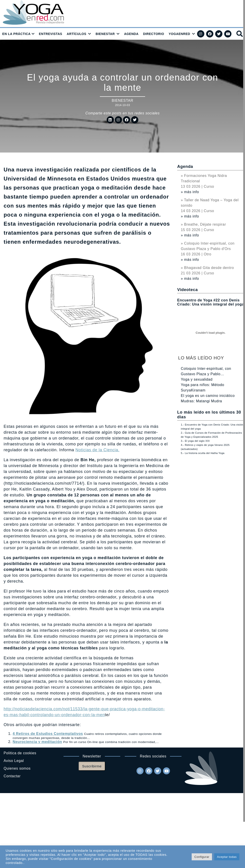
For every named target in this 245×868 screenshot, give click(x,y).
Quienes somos (17, 768)
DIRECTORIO (154, 34)
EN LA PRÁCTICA (16, 34)
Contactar (12, 776)
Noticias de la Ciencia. (98, 450)
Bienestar (122, 101)
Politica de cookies (20, 753)
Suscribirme (92, 766)
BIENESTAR (105, 34)
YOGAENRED (179, 34)
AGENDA (131, 34)
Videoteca (187, 290)
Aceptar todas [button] (227, 857)
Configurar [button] (202, 857)
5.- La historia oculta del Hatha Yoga (203, 453)
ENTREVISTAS (51, 34)
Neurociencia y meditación (37, 742)
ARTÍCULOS (77, 34)
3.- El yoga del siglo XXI (195, 441)
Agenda (185, 167)
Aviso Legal (14, 761)
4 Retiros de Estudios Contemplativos (48, 734)
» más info (190, 192)
